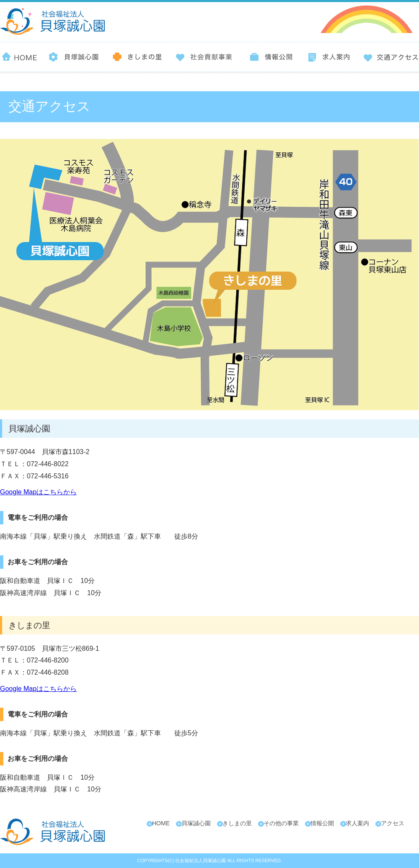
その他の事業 (281, 823)
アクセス (393, 823)
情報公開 (322, 823)
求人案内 (357, 823)
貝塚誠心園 (196, 823)
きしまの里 (237, 823)
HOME (161, 823)
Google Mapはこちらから (38, 492)
